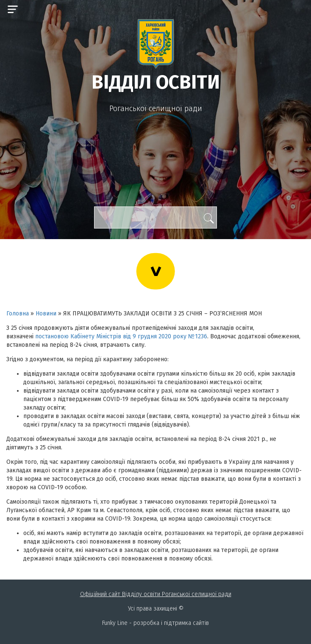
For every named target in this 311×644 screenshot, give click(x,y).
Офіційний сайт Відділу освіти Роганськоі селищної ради (156, 594)
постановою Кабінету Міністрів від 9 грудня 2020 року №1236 (121, 336)
